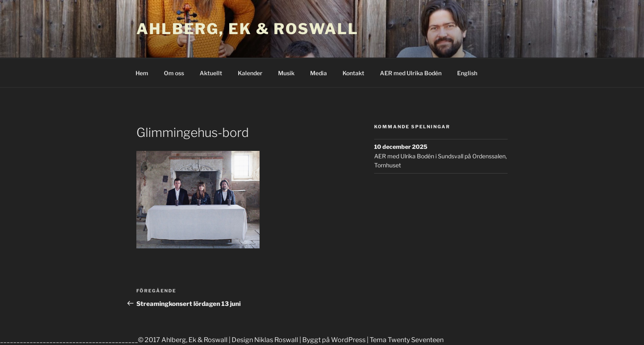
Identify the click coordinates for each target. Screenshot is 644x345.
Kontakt (353, 73)
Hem (142, 73)
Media (319, 73)
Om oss (174, 73)
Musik (286, 73)
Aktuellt (211, 73)
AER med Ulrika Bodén (411, 73)
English (467, 73)
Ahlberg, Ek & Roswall (247, 29)
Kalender (250, 73)
